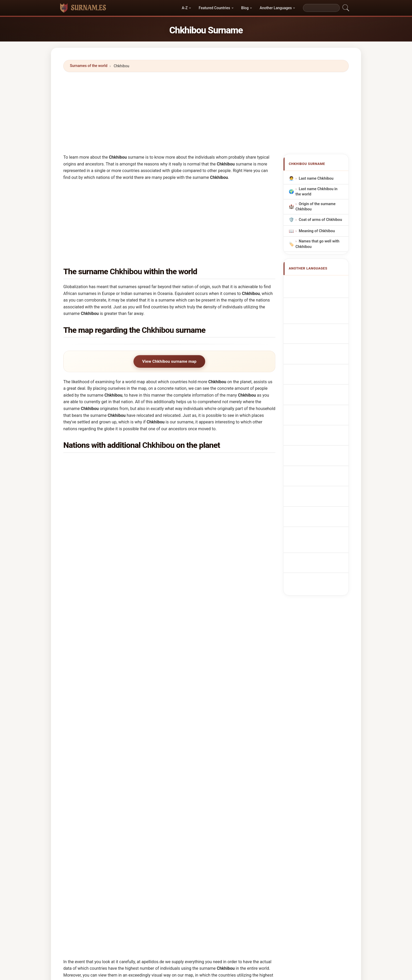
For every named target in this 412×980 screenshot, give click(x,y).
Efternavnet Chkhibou (320, 378)
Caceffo (246, 863)
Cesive (191, 888)
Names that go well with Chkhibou (318, 244)
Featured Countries (214, 8)
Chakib (245, 773)
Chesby (84, 825)
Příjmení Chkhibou (318, 369)
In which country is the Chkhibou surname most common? (123, 584)
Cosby (245, 875)
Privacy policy (270, 939)
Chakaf (192, 850)
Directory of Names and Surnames (222, 939)
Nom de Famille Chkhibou (314, 295)
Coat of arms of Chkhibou (320, 220)
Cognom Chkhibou (318, 328)
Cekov (137, 812)
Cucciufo (247, 837)
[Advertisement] (206, 113)
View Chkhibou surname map (169, 361)
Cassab (138, 850)
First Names (175, 939)
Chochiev (247, 786)
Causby (84, 850)
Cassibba (194, 812)
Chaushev (86, 863)
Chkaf (244, 825)
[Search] (321, 8)
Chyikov (138, 773)
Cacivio (138, 863)
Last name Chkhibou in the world (317, 192)
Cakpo (83, 799)
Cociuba (85, 875)
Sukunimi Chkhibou (318, 388)
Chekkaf (193, 863)
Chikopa (193, 786)
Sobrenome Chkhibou (320, 339)
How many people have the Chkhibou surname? (113, 635)
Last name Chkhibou (316, 178)
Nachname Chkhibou (320, 307)
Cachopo (139, 786)
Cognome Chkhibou (319, 317)
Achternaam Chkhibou (321, 359)
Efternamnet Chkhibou (321, 423)
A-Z (185, 8)
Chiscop (138, 825)
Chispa (83, 812)
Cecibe (137, 837)
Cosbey (192, 875)
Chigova (84, 786)
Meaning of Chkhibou (317, 231)
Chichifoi (85, 773)
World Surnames (145, 939)
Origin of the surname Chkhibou (316, 207)
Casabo (192, 799)
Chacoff (138, 875)
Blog (245, 8)
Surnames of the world (89, 66)
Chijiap (83, 837)
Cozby (137, 888)
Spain (94, 541)
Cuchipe (192, 837)
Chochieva (140, 799)
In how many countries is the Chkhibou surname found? (121, 617)
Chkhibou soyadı (316, 433)
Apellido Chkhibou (317, 282)
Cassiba (246, 812)
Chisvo (245, 799)
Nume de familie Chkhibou (314, 411)
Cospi (82, 888)
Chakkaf (246, 850)
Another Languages (276, 8)
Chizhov (192, 825)
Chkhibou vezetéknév (320, 398)
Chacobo (193, 773)
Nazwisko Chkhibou (319, 349)
